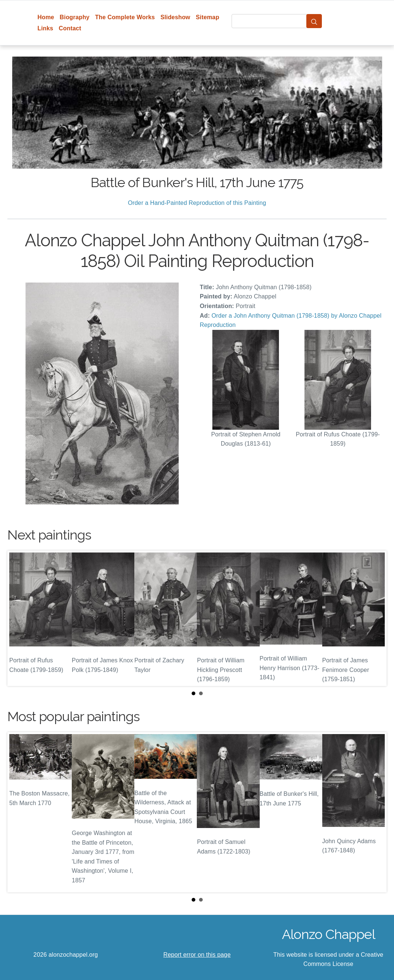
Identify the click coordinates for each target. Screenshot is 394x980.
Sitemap (207, 17)
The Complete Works (125, 17)
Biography (75, 17)
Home (46, 17)
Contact (70, 28)
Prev (19, 618)
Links (45, 28)
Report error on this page (197, 955)
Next (375, 618)
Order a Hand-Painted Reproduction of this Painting (197, 203)
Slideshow (176, 17)
